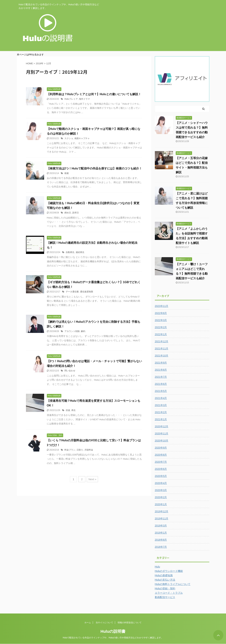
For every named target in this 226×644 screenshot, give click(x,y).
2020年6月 (161, 469)
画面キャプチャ (82, 138)
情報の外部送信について (130, 623)
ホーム (88, 623)
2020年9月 (161, 448)
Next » (92, 479)
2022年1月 (161, 334)
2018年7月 (161, 547)
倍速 (68, 410)
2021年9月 (161, 363)
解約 (83, 331)
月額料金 (89, 450)
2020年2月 (161, 497)
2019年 (40, 63)
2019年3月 (161, 526)
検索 (67, 173)
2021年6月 (161, 384)
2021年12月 (162, 341)
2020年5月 (161, 476)
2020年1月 (161, 504)
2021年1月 (161, 419)
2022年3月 (161, 320)
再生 (74, 410)
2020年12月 (162, 426)
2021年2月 (161, 412)
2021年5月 (161, 391)
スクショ (69, 138)
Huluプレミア (71, 99)
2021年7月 (161, 377)
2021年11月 (162, 349)
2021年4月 (161, 398)
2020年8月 (161, 455)
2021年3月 (161, 405)
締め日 (68, 213)
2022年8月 (161, 313)
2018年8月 (161, 540)
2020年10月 (162, 441)
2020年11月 (162, 434)
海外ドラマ (84, 99)
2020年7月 (161, 462)
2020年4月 (161, 483)
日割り (80, 450)
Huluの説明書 (113, 631)
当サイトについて (104, 623)
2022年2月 (161, 327)
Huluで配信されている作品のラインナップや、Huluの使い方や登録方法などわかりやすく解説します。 (113, 638)
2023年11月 (162, 306)
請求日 (76, 213)
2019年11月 (162, 519)
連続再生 (80, 252)
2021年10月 (162, 356)
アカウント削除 (72, 331)
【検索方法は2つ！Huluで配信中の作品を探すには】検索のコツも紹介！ (94, 168)
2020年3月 (161, 490)
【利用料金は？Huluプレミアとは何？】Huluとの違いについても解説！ (94, 94)
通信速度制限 (87, 292)
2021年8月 (161, 370)
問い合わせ (70, 371)
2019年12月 (162, 511)
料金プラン (70, 450)
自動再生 (70, 252)
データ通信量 (72, 292)
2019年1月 (161, 533)
